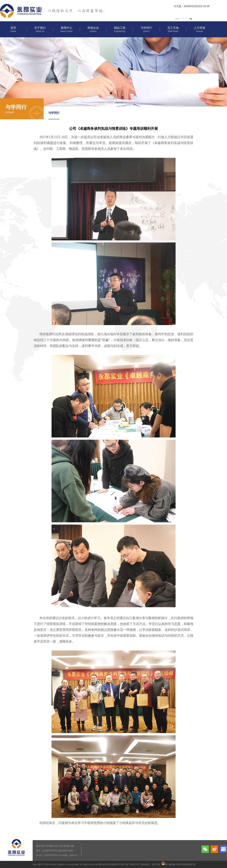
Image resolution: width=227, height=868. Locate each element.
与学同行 (54, 113)
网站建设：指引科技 (151, 864)
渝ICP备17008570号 (130, 864)
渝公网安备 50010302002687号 (178, 864)
